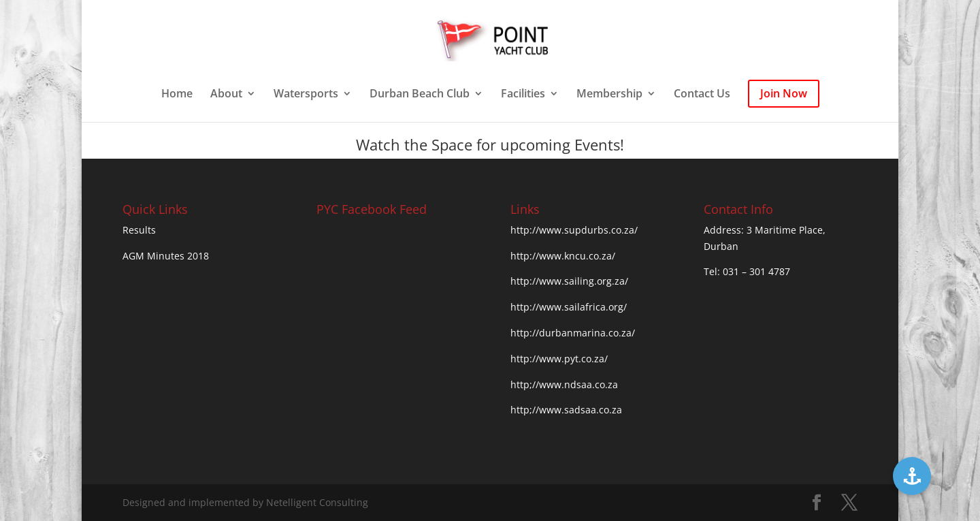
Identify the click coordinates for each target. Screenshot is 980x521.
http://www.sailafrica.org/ (569, 307)
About (226, 95)
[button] (912, 476)
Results (139, 230)
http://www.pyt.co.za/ (559, 359)
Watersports (306, 95)
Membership (609, 95)
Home (177, 95)
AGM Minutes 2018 (166, 256)
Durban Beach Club (420, 95)
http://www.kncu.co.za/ (563, 256)
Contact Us (702, 95)
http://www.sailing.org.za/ (569, 281)
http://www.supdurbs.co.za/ (574, 230)
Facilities (523, 95)
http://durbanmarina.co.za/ (573, 333)
